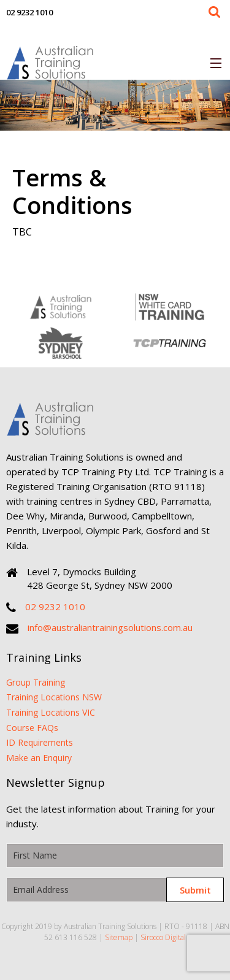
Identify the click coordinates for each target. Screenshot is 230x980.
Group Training (36, 682)
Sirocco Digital (163, 937)
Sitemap (119, 937)
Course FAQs (32, 728)
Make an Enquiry (39, 758)
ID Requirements (40, 742)
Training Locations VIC (51, 712)
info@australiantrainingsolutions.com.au (110, 627)
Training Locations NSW (54, 697)
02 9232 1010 (29, 12)
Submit (195, 890)
